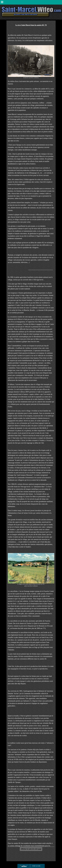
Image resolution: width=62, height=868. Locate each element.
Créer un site (36, 866)
